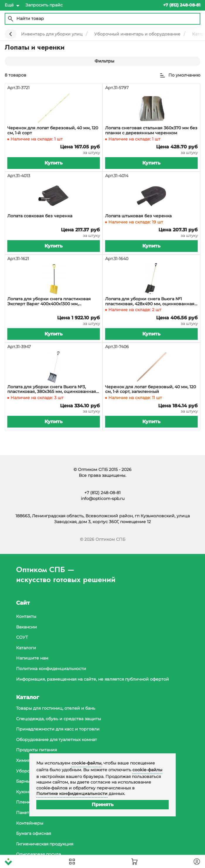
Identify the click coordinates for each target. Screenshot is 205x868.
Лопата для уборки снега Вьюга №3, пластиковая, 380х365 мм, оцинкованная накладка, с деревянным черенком (52, 389)
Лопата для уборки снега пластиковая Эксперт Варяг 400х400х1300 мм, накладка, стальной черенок (49, 301)
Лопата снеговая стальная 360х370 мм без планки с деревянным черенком (151, 130)
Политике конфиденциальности (72, 794)
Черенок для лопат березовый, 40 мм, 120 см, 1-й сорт (53, 130)
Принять (103, 805)
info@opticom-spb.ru (103, 499)
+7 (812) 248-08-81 (102, 493)
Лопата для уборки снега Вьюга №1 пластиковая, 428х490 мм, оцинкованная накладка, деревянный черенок (150, 301)
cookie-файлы (86, 763)
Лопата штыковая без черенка (138, 216)
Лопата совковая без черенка (40, 216)
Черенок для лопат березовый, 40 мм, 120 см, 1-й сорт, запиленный (151, 389)
